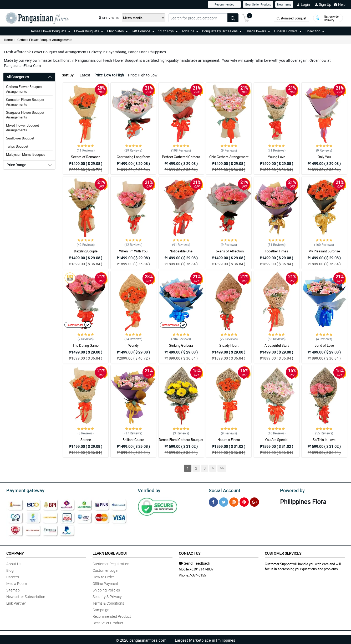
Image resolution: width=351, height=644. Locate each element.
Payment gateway (23, 490)
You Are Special (276, 440)
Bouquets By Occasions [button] (222, 31)
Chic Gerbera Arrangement (229, 157)
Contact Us (190, 552)
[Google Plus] (254, 501)
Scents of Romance (86, 157)
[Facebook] (213, 501)
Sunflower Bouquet (20, 138)
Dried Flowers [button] (258, 31)
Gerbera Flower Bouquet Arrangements (45, 40)
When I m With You (133, 251)
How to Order (103, 576)
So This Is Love (324, 440)
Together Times (276, 251)
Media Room (17, 583)
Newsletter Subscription (26, 596)
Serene (86, 440)
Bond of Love (324, 345)
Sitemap (13, 589)
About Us (14, 563)
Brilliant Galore (133, 440)
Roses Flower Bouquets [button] (51, 31)
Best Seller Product (258, 4)
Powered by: (292, 490)
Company (15, 552)
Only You (324, 157)
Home (8, 40)
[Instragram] (234, 501)
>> (222, 468)
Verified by (148, 490)
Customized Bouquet (291, 18)
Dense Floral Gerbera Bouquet (181, 440)
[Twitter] (224, 501)
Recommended (224, 4)
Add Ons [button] (190, 31)
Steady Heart (229, 345)
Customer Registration (111, 563)
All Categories (18, 77)
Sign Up (323, 4)
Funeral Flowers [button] (288, 31)
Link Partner (16, 602)
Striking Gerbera (181, 345)
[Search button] (233, 18)
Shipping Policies (106, 589)
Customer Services (283, 552)
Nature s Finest (229, 440)
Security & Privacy (107, 596)
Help (340, 4)
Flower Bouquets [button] (89, 31)
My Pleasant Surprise (324, 251)
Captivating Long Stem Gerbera (133, 159)
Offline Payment (105, 583)
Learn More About (110, 552)
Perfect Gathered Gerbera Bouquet (181, 159)
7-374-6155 (197, 574)
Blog (10, 570)
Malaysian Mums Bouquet (25, 154)
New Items (284, 4)
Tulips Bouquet (17, 146)
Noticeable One (181, 251)
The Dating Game (86, 345)
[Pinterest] (244, 501)
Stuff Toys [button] (168, 31)
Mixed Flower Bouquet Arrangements (22, 128)
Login (303, 4)
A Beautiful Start (277, 345)
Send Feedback (195, 562)
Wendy (133, 345)
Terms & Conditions (108, 602)
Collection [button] (315, 31)
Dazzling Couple (86, 251)
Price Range (16, 165)
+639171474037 (202, 568)
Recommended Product (112, 616)
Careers (13, 576)
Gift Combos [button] (143, 31)
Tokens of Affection (229, 251)
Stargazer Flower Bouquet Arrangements (25, 115)
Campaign (101, 609)
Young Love (277, 157)
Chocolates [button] (117, 31)
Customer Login (105, 570)
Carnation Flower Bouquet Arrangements (25, 102)
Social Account (223, 490)
